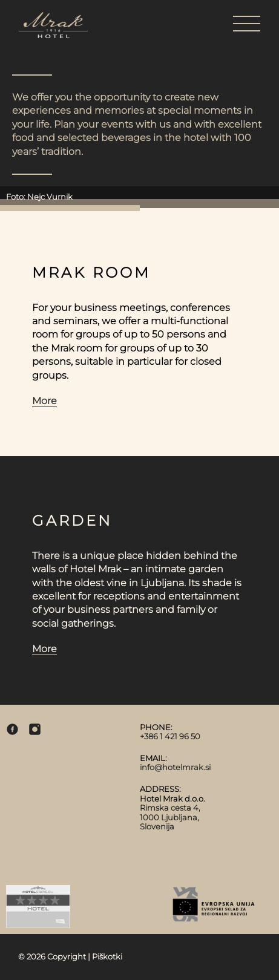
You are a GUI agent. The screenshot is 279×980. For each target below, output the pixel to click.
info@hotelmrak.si (175, 767)
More (44, 401)
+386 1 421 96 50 (170, 736)
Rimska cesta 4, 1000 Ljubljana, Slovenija (170, 817)
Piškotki (107, 956)
